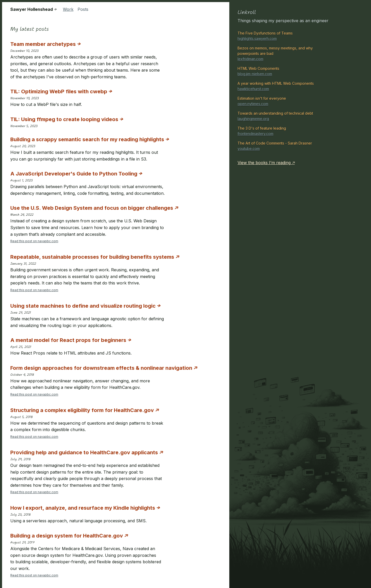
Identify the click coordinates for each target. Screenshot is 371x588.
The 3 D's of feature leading (284, 131)
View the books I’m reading (266, 163)
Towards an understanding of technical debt (284, 116)
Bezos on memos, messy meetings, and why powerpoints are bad (284, 54)
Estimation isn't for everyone (284, 101)
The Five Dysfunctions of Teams (284, 36)
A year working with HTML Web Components (284, 86)
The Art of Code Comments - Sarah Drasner (284, 146)
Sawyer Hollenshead (33, 9)
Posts (83, 9)
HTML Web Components (284, 71)
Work (68, 9)
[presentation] (157, 38)
